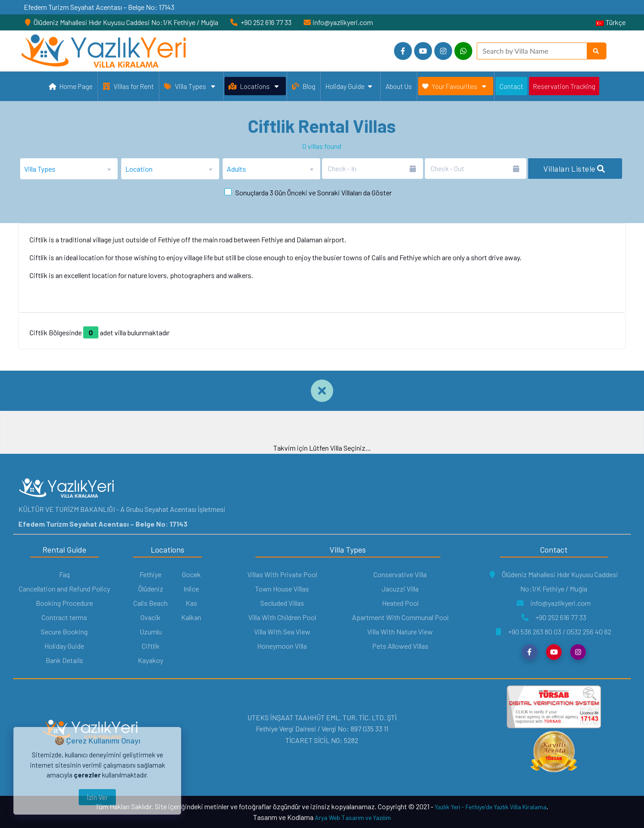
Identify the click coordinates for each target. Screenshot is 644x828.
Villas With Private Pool (282, 574)
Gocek (191, 574)
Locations (254, 87)
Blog (304, 86)
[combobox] (69, 169)
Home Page (71, 87)
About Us (399, 86)
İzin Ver (97, 797)
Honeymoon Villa (282, 646)
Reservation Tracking (564, 86)
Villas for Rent (128, 86)
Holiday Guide (349, 87)
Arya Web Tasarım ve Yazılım (353, 817)
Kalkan (191, 617)
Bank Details (64, 660)
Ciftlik (151, 646)
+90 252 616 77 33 (554, 617)
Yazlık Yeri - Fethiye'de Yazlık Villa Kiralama (491, 807)
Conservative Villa (400, 574)
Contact (511, 86)
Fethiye (150, 574)
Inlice (191, 589)
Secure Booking (64, 632)
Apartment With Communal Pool (400, 617)
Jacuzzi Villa (400, 589)
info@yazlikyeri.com (554, 603)
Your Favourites (454, 87)
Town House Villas (282, 589)
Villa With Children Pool (282, 617)
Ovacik (150, 617)
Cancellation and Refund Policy (64, 589)
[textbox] (69, 169)
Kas (191, 603)
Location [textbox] (139, 169)
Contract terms (64, 617)
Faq (64, 574)
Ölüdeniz (151, 589)
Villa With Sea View (282, 632)
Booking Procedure (64, 603)
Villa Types (190, 87)
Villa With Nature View (400, 632)
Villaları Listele (574, 169)
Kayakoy (150, 660)
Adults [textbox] (236, 169)
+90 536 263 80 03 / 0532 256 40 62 (554, 632)
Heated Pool (400, 603)
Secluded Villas (282, 603)
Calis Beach (150, 603)
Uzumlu (151, 632)
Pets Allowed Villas (400, 646)
